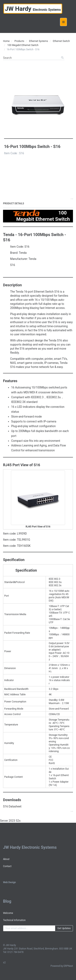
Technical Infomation (14, 920)
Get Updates (64, 928)
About (6, 859)
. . (72, 198)
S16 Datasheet (12, 806)
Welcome (8, 913)
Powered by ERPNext (62, 966)
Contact (7, 866)
